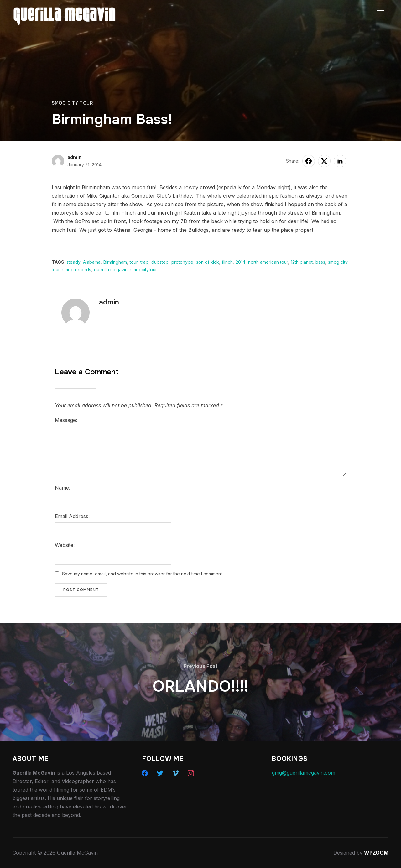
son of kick (208, 262)
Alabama (92, 262)
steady (73, 262)
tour (134, 262)
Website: (65, 545)
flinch (227, 262)
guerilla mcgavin (111, 270)
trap (144, 262)
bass (320, 262)
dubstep (160, 262)
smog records (77, 270)
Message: (66, 420)
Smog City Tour (72, 103)
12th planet (302, 262)
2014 (240, 262)
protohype (182, 262)
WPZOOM (376, 853)
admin (74, 157)
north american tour (268, 262)
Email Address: (72, 516)
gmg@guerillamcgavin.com (304, 773)
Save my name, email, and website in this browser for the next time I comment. (143, 574)
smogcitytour (144, 270)
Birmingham (115, 262)
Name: (62, 488)
